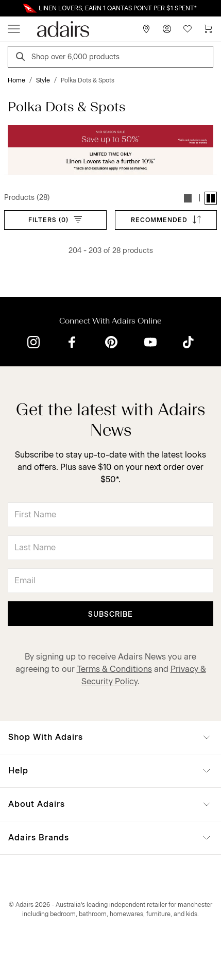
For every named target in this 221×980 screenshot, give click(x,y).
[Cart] (208, 29)
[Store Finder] (146, 29)
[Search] (22, 58)
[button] (188, 198)
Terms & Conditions (114, 669)
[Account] (167, 29)
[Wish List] (188, 29)
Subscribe (110, 614)
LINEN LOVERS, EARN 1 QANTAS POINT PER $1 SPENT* (118, 8)
